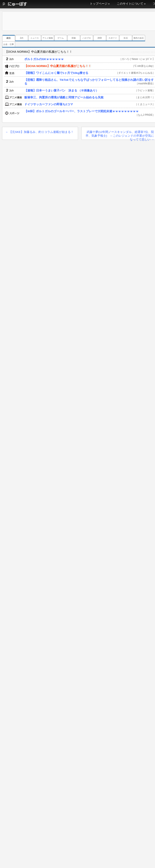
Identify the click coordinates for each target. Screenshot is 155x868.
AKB (100, 38)
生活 (126, 38)
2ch (22, 38)
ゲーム (61, 38)
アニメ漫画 (48, 38)
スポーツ (113, 38)
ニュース (35, 38)
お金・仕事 (9, 44)
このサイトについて (130, 4)
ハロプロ (87, 38)
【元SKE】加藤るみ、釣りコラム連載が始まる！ (40, 132)
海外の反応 (139, 38)
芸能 (74, 38)
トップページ (99, 4)
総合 (9, 38)
